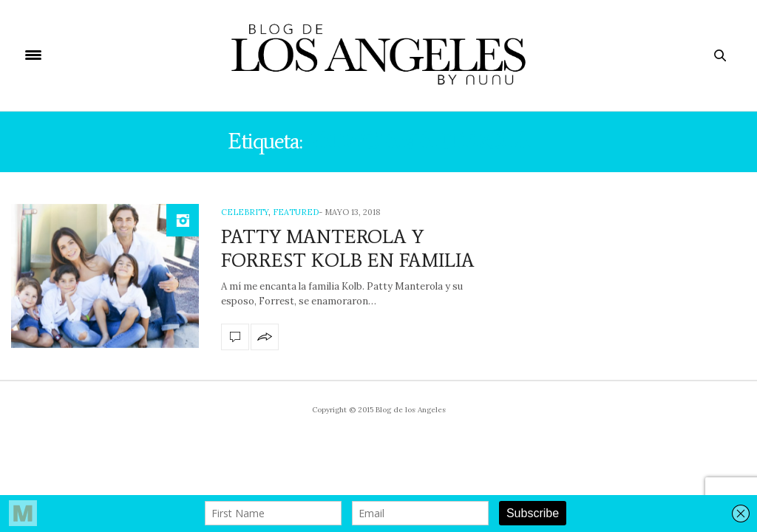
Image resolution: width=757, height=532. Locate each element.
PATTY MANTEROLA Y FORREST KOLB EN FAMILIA (348, 248)
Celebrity (245, 212)
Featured (296, 212)
